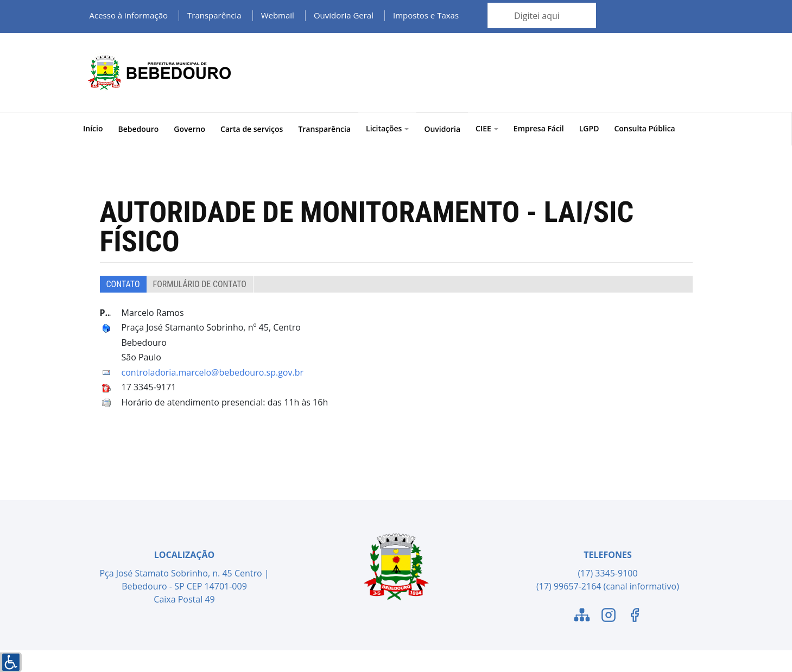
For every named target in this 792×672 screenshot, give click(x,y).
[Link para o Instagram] (609, 617)
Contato (123, 284)
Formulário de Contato (200, 284)
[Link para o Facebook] (635, 617)
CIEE (487, 128)
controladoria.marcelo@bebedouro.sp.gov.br (213, 372)
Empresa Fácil (539, 128)
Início (93, 128)
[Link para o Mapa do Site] (582, 617)
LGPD (589, 128)
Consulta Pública (644, 128)
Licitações (387, 128)
